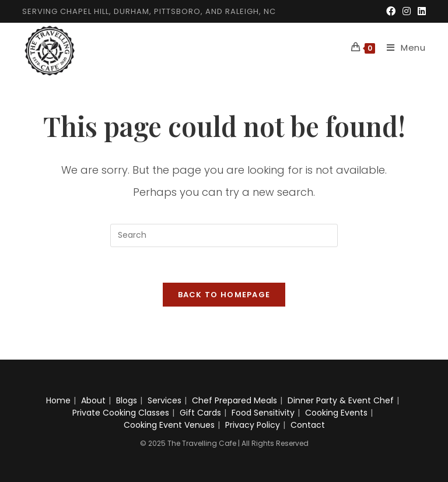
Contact (308, 425)
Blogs (127, 400)
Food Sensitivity (263, 413)
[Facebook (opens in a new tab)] (391, 12)
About (93, 400)
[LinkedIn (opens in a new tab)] (420, 12)
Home (58, 400)
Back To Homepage (224, 295)
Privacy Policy (253, 425)
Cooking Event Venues (169, 425)
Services (164, 400)
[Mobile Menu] (402, 48)
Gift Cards (200, 413)
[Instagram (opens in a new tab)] (407, 12)
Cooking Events (336, 413)
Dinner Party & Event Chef (341, 400)
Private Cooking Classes (121, 413)
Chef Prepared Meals (235, 400)
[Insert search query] (224, 235)
